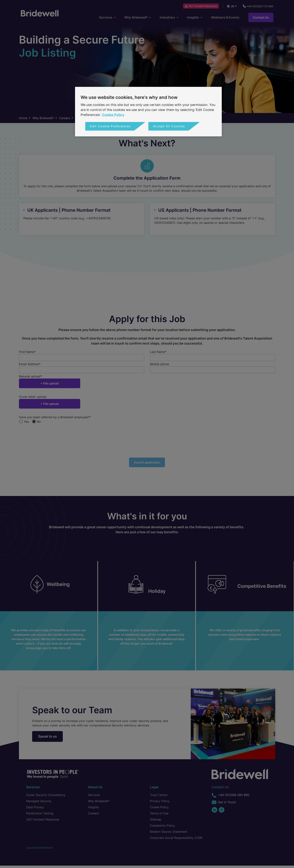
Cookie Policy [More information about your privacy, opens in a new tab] (113, 115)
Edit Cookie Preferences (110, 126)
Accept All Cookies (169, 126)
